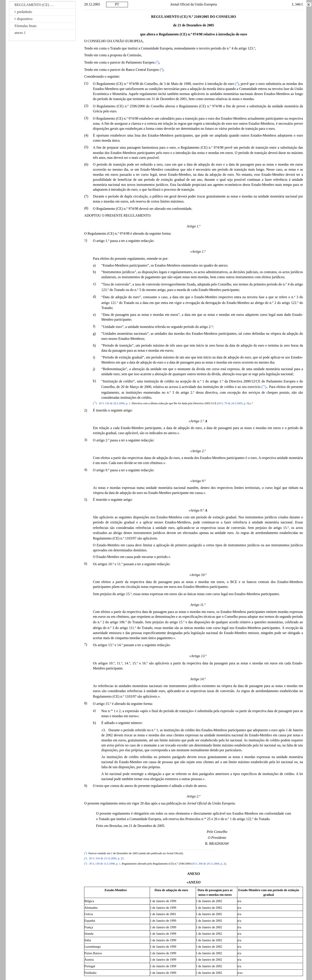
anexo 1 (20, 33)
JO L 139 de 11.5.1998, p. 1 (105, 864)
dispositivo (23, 19)
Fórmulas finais (26, 26)
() (157, 62)
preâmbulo (23, 12)
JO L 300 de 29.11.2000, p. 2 (209, 864)
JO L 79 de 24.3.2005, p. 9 (233, 403)
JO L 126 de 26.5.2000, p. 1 (114, 403)
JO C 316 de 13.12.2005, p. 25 (106, 859)
